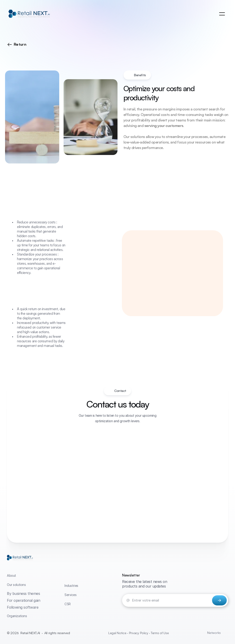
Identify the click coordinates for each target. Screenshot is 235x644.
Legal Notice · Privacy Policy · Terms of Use (139, 633)
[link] (29, 14)
